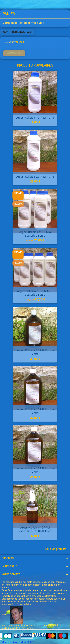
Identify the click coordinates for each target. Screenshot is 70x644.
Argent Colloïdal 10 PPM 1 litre (35, 118)
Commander (14, 53)
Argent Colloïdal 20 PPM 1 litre (35, 177)
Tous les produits (57, 549)
